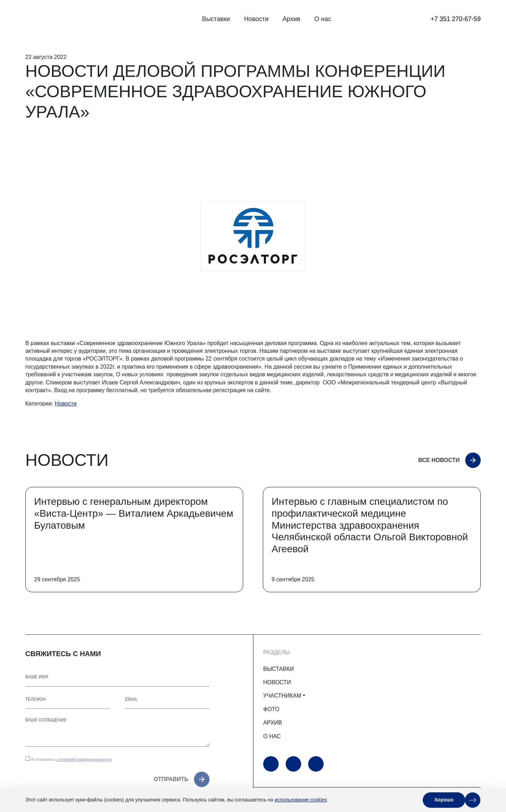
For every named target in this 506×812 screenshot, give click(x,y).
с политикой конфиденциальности (83, 760)
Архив (291, 19)
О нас (323, 19)
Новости (256, 19)
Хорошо (444, 800)
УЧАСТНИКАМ (282, 696)
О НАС (272, 736)
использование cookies (301, 800)
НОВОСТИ (277, 682)
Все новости (439, 460)
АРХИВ (273, 723)
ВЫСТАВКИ (278, 669)
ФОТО (271, 709)
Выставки (216, 19)
